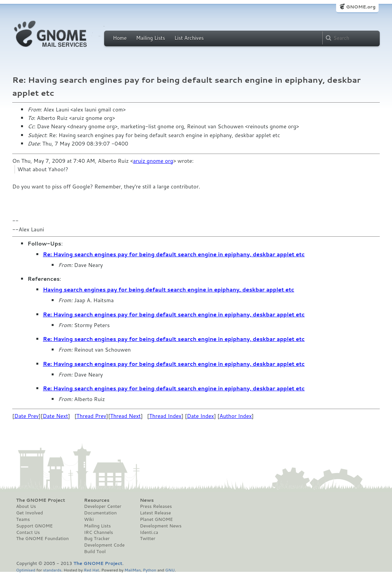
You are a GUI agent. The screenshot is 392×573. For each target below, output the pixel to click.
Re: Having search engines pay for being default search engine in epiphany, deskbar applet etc (174, 254)
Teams (23, 519)
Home (120, 38)
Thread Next (126, 416)
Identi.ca (149, 532)
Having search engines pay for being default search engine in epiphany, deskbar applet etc (169, 290)
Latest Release (155, 513)
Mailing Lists (150, 38)
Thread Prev (91, 416)
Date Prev (26, 416)
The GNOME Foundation (42, 539)
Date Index (200, 416)
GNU (170, 570)
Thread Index (166, 416)
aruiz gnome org (153, 161)
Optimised (26, 570)
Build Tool (95, 552)
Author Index (235, 416)
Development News (161, 526)
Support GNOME (34, 526)
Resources (97, 500)
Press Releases (156, 506)
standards (52, 570)
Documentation (100, 513)
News (147, 500)
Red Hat (91, 570)
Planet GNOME (156, 519)
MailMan (132, 570)
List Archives (189, 38)
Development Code (105, 545)
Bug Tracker (97, 539)
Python (149, 570)
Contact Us (28, 532)
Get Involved (29, 513)
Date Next (55, 416)
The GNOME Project (41, 500)
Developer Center (103, 506)
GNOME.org (361, 7)
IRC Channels (99, 532)
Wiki (89, 519)
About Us (26, 506)
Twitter (147, 539)
